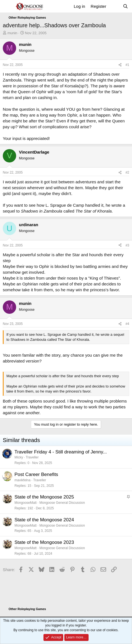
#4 (127, 324)
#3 (127, 245)
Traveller (32, 457)
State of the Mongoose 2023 (44, 542)
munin (12, 33)
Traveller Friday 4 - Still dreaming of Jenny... (61, 452)
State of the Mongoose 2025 (44, 497)
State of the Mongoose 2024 (44, 520)
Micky (19, 457)
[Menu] (8, 6)
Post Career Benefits (36, 474)
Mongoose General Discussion (62, 503)
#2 (127, 172)
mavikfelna (22, 480)
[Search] (125, 6)
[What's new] (114, 6)
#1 (127, 65)
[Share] (120, 65)
